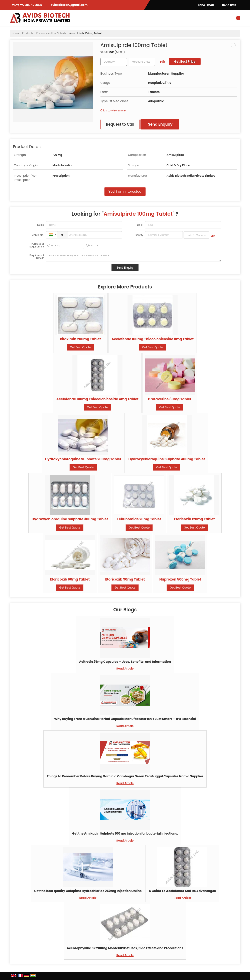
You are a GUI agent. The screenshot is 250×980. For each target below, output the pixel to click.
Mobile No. (38, 235)
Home (16, 33)
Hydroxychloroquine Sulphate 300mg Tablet (70, 519)
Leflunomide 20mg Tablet (139, 519)
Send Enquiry (160, 124)
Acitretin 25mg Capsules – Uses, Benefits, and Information (125, 662)
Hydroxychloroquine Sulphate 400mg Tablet (167, 459)
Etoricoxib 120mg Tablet (194, 519)
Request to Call (120, 124)
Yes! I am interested (125, 191)
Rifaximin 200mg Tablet (80, 339)
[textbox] (142, 62)
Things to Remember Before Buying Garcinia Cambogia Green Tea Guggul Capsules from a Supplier (125, 776)
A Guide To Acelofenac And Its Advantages (182, 891)
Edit (163, 62)
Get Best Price (185, 62)
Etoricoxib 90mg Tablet (125, 579)
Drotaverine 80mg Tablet (170, 399)
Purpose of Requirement (37, 245)
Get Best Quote (80, 347)
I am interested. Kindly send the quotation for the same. (134, 257)
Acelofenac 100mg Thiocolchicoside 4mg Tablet (97, 399)
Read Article (125, 669)
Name (41, 225)
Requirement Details (37, 257)
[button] (27, 5)
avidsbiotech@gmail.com (69, 5)
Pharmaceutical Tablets (51, 33)
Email (140, 225)
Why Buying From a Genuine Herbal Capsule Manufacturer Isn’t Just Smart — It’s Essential (125, 719)
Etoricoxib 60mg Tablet (70, 579)
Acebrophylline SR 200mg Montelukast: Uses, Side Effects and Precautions (125, 948)
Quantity (138, 235)
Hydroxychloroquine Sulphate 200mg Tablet (83, 459)
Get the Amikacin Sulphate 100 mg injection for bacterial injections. (125, 833)
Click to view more (113, 110)
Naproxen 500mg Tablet (180, 579)
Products (28, 33)
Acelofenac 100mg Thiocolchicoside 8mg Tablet (153, 339)
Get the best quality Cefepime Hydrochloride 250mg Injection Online (88, 891)
